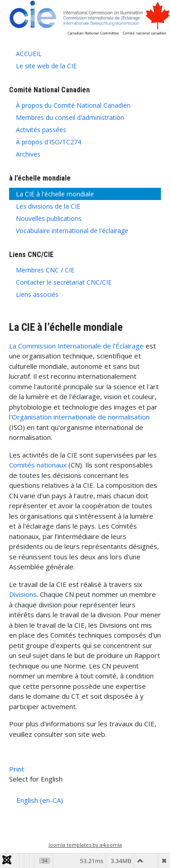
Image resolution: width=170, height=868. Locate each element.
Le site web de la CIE (46, 66)
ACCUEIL (29, 54)
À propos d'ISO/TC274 (49, 142)
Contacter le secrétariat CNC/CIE (64, 282)
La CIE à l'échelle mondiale (55, 194)
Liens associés (37, 294)
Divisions (23, 594)
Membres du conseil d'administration (70, 117)
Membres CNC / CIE (45, 270)
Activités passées (41, 130)
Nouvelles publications (49, 218)
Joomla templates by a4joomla (85, 845)
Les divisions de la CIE (48, 206)
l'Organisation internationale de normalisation (79, 417)
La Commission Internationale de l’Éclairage (76, 346)
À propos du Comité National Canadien (73, 105)
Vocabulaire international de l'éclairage (72, 231)
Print (17, 769)
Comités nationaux (38, 465)
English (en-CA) (40, 800)
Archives (28, 154)
